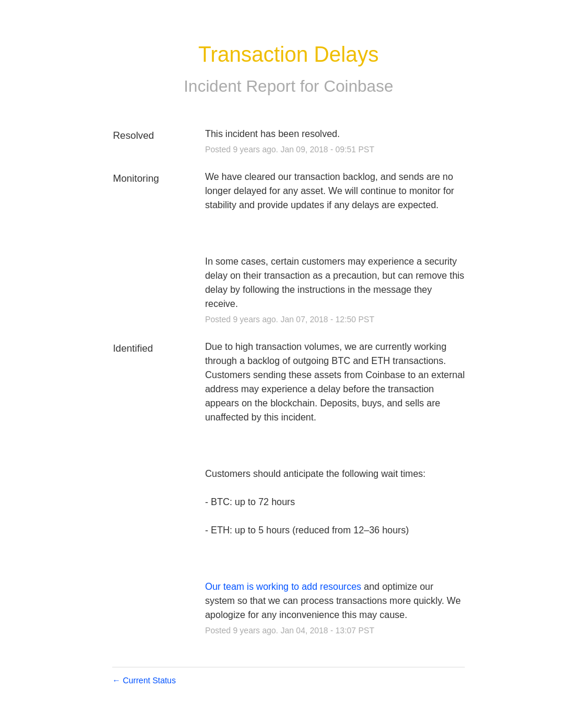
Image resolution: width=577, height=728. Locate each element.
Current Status (144, 680)
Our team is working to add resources (283, 587)
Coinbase (358, 86)
